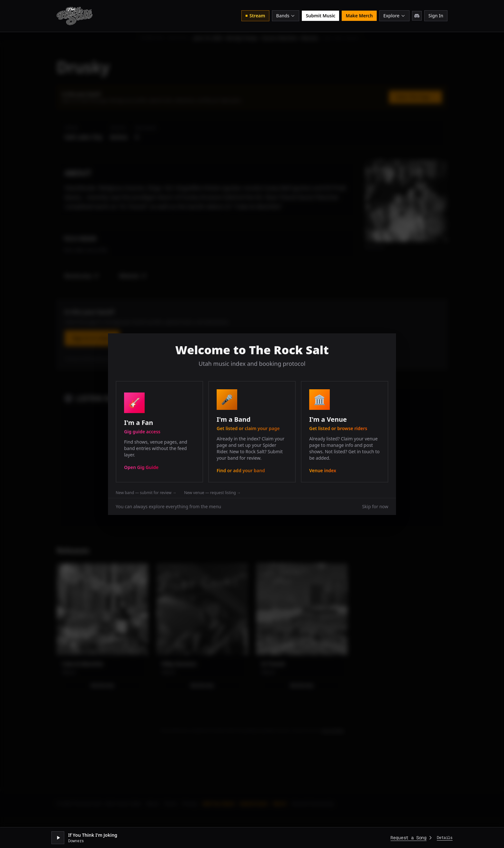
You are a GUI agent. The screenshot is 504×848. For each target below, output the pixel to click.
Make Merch (359, 16)
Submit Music (320, 16)
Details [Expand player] (445, 838)
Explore (394, 16)
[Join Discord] (417, 16)
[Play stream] (58, 838)
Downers (76, 841)
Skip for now (375, 506)
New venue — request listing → (212, 493)
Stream (255, 16)
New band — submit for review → (146, 493)
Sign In (436, 16)
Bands (286, 16)
